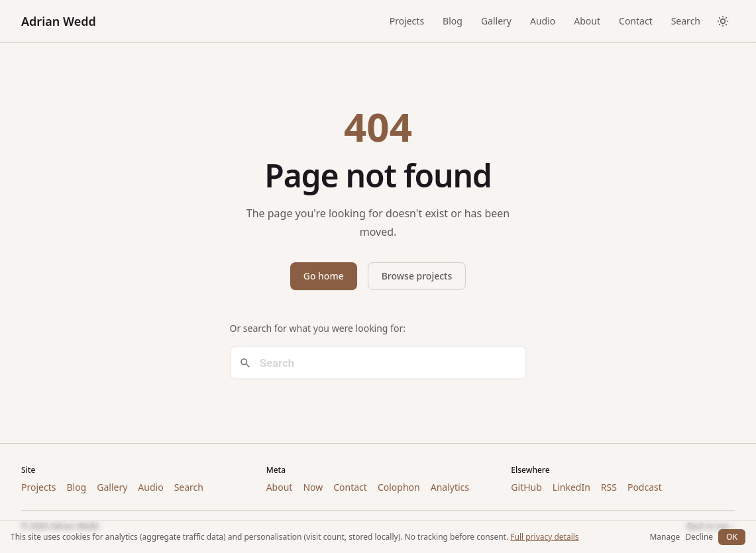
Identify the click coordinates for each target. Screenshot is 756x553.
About (587, 21)
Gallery (496, 21)
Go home (324, 276)
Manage (665, 537)
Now (313, 487)
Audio (543, 21)
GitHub (526, 487)
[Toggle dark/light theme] (723, 21)
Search (686, 21)
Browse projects (417, 276)
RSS (609, 487)
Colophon (399, 487)
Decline (699, 537)
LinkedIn (571, 487)
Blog (453, 21)
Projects (407, 21)
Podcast (645, 487)
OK (732, 537)
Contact (636, 21)
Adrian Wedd (59, 21)
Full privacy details (544, 537)
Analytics (450, 487)
